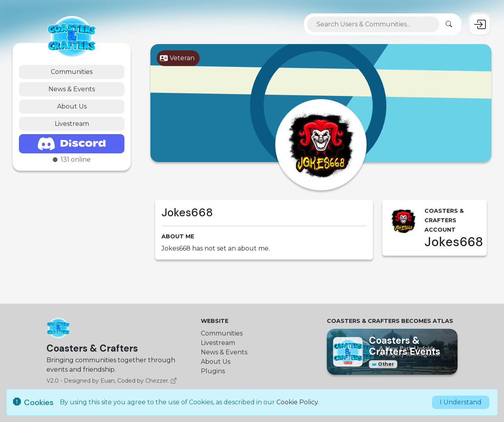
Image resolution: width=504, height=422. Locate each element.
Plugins (213, 371)
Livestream (72, 124)
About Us (72, 106)
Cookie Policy (297, 402)
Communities (72, 72)
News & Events (72, 89)
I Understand (461, 402)
